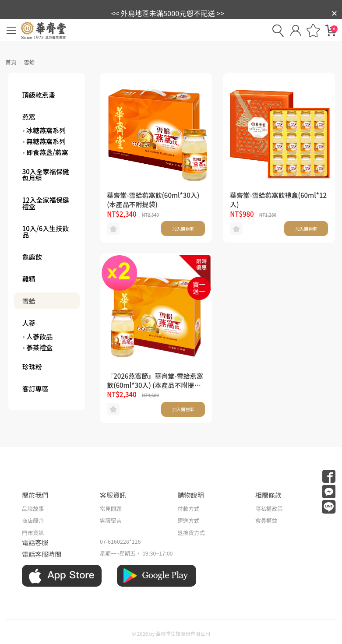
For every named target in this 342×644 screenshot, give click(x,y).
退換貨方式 (191, 533)
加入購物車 (183, 229)
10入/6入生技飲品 (46, 232)
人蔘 (29, 323)
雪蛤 (29, 301)
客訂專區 (35, 389)
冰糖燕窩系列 (46, 130)
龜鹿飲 (32, 257)
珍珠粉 (32, 367)
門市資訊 (33, 533)
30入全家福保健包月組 (46, 175)
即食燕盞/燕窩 (47, 152)
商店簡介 (33, 520)
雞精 (29, 279)
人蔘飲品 (39, 336)
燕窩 (29, 117)
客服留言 (111, 520)
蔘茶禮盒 (39, 347)
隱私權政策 (269, 509)
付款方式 (188, 509)
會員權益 (266, 520)
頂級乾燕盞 (39, 95)
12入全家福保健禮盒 (46, 203)
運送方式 (188, 520)
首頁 (11, 62)
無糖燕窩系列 (46, 141)
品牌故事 (33, 509)
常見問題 (111, 509)
